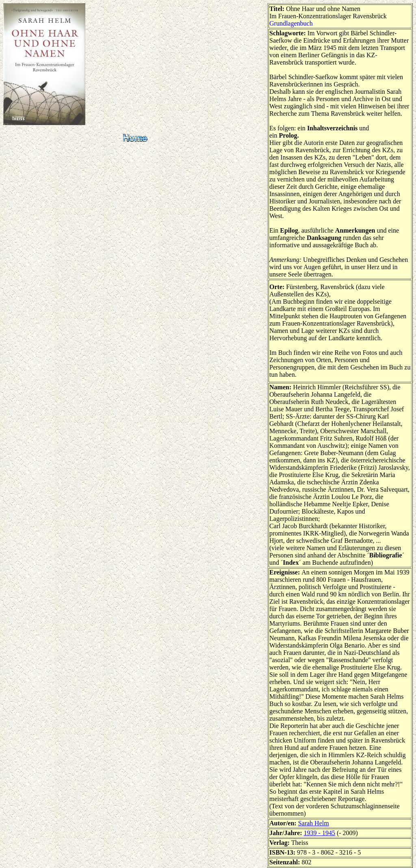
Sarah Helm (314, 823)
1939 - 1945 (320, 833)
